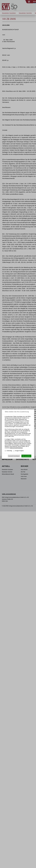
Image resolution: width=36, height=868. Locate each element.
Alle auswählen (26, 456)
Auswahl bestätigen (14, 456)
